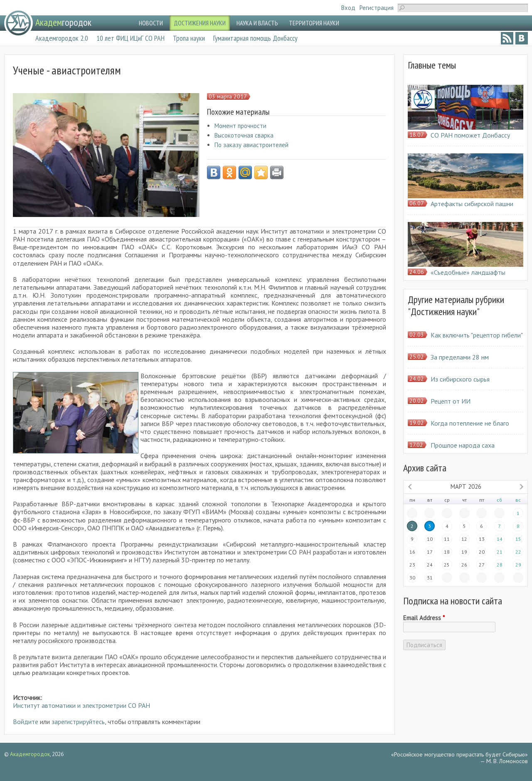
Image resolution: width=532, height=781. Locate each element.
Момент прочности (240, 126)
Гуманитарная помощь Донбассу (255, 38)
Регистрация (377, 8)
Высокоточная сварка (244, 135)
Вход (348, 8)
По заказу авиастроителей (251, 145)
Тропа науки (189, 38)
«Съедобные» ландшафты (468, 272)
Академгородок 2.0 (62, 38)
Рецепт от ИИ (451, 401)
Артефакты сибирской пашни (472, 204)
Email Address (424, 618)
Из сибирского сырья (460, 379)
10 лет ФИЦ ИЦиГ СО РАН (131, 38)
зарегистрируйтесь (78, 722)
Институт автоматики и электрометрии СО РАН (81, 705)
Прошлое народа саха (463, 445)
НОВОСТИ (151, 23)
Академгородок (30, 754)
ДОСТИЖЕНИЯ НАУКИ (200, 23)
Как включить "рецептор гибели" (477, 335)
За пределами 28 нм (460, 357)
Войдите (26, 722)
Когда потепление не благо (470, 423)
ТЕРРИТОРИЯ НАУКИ (314, 23)
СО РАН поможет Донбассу (470, 135)
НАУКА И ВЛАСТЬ (257, 23)
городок (63, 22)
